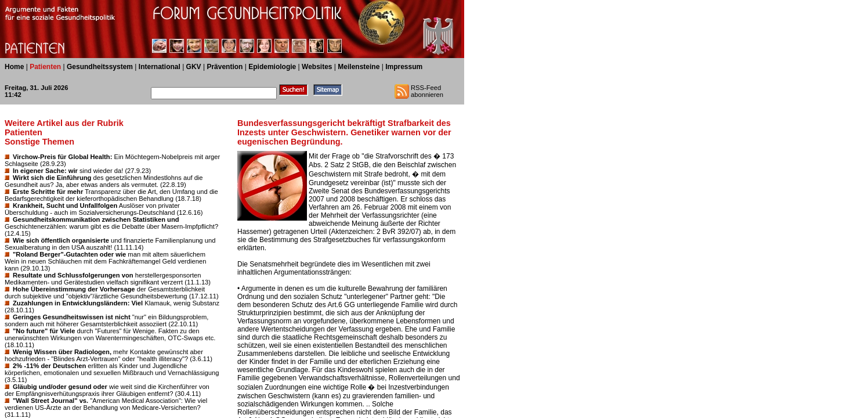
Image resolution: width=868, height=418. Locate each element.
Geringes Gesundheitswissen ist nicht (72, 317)
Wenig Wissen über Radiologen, (62, 352)
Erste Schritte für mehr (48, 192)
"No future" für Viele (44, 331)
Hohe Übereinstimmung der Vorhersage (74, 289)
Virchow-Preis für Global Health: (62, 157)
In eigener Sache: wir (45, 171)
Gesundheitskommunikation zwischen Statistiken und (96, 219)
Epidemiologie (272, 67)
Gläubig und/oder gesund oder (60, 387)
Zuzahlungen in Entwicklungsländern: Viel (78, 303)
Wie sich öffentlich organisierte (61, 240)
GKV (194, 67)
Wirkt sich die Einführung (52, 178)
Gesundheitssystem (100, 67)
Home (14, 67)
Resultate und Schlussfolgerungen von (73, 275)
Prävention (225, 67)
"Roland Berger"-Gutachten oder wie (69, 254)
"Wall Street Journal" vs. (50, 401)
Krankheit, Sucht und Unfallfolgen (65, 206)
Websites (317, 67)
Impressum (404, 67)
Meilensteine (359, 67)
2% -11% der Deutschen (49, 366)
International (160, 67)
